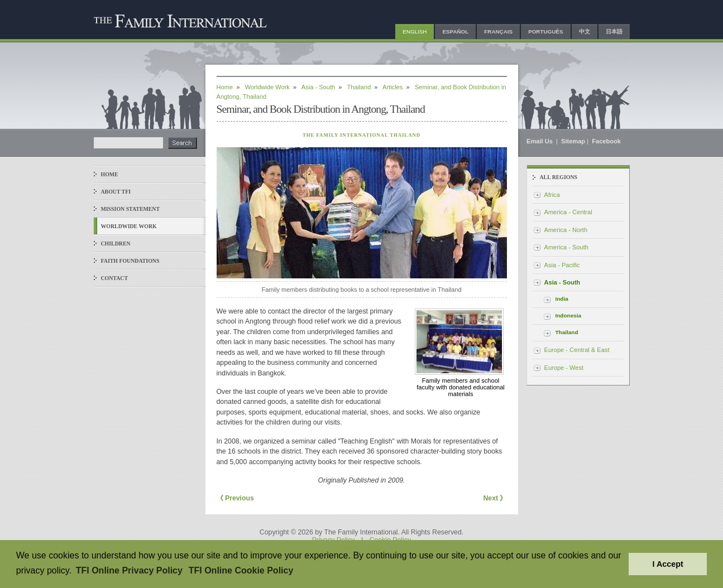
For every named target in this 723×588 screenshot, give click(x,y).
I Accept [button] (667, 564)
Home (110, 174)
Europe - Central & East (577, 350)
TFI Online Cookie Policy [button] (241, 570)
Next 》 (495, 498)
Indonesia (569, 315)
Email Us (540, 141)
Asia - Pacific (562, 265)
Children (116, 244)
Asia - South (318, 87)
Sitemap (573, 141)
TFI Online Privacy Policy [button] (129, 570)
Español (455, 32)
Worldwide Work (129, 226)
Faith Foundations (130, 261)
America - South (566, 247)
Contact (115, 278)
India (562, 299)
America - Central (568, 212)
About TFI (116, 192)
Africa (552, 195)
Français (498, 32)
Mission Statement (130, 209)
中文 (585, 32)
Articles (392, 87)
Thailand (359, 87)
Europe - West (564, 368)
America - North (566, 230)
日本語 (614, 32)
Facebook (606, 141)
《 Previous (235, 498)
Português (545, 32)
